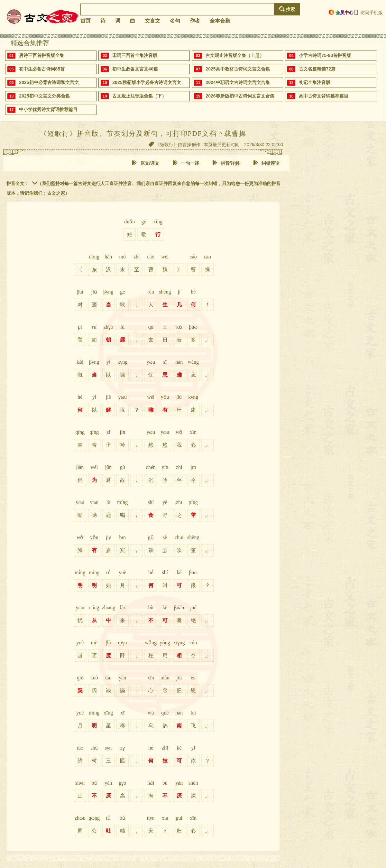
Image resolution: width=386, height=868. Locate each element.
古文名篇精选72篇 (317, 69)
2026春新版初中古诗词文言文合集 (240, 96)
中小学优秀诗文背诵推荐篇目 (48, 109)
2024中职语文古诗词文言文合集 (238, 82)
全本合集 (220, 21)
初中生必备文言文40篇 (135, 69)
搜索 (287, 9)
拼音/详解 (226, 163)
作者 (195, 21)
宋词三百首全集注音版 (135, 55)
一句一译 (186, 163)
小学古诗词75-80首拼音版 (325, 55)
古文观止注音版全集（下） (139, 96)
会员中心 (341, 12)
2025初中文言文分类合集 (44, 96)
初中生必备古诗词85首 (42, 69)
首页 (86, 21)
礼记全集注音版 (315, 82)
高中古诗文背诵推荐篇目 (324, 96)
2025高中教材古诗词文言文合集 (238, 69)
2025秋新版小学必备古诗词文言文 (147, 82)
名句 (175, 21)
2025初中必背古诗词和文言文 (49, 82)
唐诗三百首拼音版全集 (41, 55)
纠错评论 (266, 163)
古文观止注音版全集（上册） (235, 55)
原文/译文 (146, 163)
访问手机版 (368, 13)
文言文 (152, 21)
